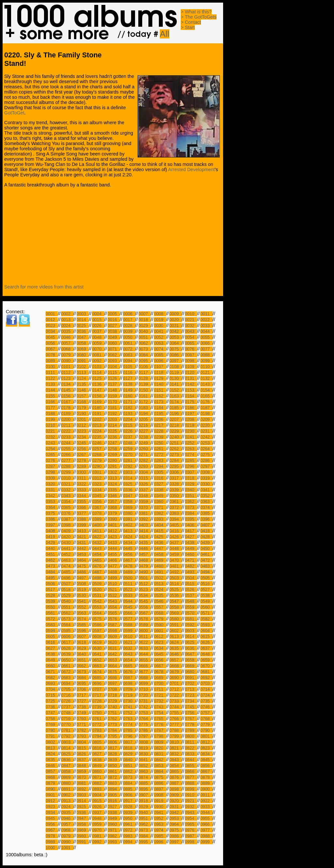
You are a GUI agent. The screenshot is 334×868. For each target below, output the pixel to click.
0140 (160, 384)
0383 (175, 513)
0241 (191, 437)
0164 (191, 396)
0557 (160, 607)
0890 (52, 789)
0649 (52, 660)
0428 (206, 537)
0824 (52, 754)
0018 (145, 320)
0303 (129, 472)
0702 (191, 683)
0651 (83, 660)
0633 (145, 648)
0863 (145, 771)
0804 (83, 742)
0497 (83, 578)
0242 (206, 437)
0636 (191, 648)
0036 (83, 331)
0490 (145, 572)
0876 (175, 777)
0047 (83, 337)
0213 (98, 425)
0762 (114, 719)
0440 (52, 548)
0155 (52, 396)
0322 (83, 484)
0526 (191, 589)
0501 (145, 578)
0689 (160, 677)
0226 (129, 431)
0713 (191, 689)
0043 (191, 331)
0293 (145, 466)
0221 (52, 431)
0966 (206, 824)
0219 (191, 425)
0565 (114, 613)
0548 (191, 601)
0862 (129, 771)
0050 (129, 337)
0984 (145, 836)
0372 (175, 507)
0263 (191, 449)
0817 (114, 748)
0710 (145, 689)
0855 (191, 765)
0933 (206, 807)
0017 (129, 320)
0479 (145, 566)
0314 (129, 478)
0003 (83, 314)
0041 (160, 331)
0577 (129, 619)
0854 (175, 765)
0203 (114, 419)
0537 (191, 595)
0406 (191, 525)
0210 (52, 425)
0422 (98, 537)
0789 (191, 730)
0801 (206, 736)
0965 (191, 824)
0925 (83, 807)
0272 (160, 455)
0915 (98, 801)
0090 (67, 361)
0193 (129, 413)
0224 (98, 431)
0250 (160, 443)
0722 (175, 695)
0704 (52, 689)
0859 (83, 771)
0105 (129, 367)
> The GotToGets (199, 17)
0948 (98, 818)
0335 (114, 490)
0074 (160, 349)
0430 (67, 543)
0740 (114, 707)
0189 (67, 413)
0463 (67, 560)
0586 (98, 625)
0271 (145, 455)
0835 (52, 760)
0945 (52, 818)
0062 (145, 343)
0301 (98, 472)
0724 (206, 695)
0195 (160, 413)
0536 (175, 595)
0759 (67, 719)
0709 (129, 689)
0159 (114, 396)
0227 (145, 431)
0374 (206, 507)
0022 (206, 320)
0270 (129, 455)
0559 (191, 607)
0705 (67, 689)
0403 (145, 525)
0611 (145, 636)
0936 (83, 812)
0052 (160, 337)
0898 (175, 789)
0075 (175, 349)
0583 (52, 625)
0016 (114, 320)
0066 (206, 343)
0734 (191, 701)
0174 (175, 402)
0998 (191, 842)
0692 (206, 677)
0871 (98, 777)
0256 (83, 449)
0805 (98, 742)
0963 (160, 824)
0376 (67, 513)
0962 (145, 824)
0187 (206, 408)
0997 (175, 842)
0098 (191, 361)
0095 (145, 361)
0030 (160, 325)
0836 (67, 760)
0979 (67, 836)
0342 (52, 496)
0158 (98, 396)
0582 (206, 619)
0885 (145, 783)
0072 (129, 349)
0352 (206, 496)
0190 (83, 413)
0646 (175, 654)
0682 (52, 677)
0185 (175, 408)
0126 (114, 378)
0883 (114, 783)
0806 (114, 742)
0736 (52, 707)
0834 (206, 754)
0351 (191, 496)
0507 (67, 584)
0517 (52, 589)
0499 (114, 578)
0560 (206, 607)
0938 (114, 812)
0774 (129, 724)
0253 (206, 443)
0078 (52, 355)
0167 (67, 402)
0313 (114, 478)
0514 (175, 584)
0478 (129, 566)
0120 (191, 372)
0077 (206, 349)
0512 (145, 584)
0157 (83, 396)
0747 (52, 713)
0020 (175, 320)
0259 (129, 449)
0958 (83, 824)
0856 (206, 765)
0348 (145, 496)
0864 (160, 771)
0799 (175, 736)
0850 (114, 765)
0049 (114, 337)
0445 (129, 548)
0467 (129, 560)
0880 (67, 783)
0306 (175, 472)
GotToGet (14, 113)
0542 (98, 601)
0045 (52, 337)
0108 (175, 367)
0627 (52, 648)
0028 (129, 325)
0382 (160, 513)
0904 (98, 795)
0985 (160, 836)
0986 (175, 836)
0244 (67, 443)
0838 (98, 760)
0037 (98, 331)
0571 (206, 613)
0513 (160, 584)
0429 (52, 543)
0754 (160, 713)
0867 (206, 771)
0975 (175, 830)
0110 (206, 367)
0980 (83, 836)
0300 (83, 472)
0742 (145, 707)
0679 (175, 672)
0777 (175, 724)
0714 (206, 689)
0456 (129, 554)
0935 (67, 812)
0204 (129, 419)
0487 (98, 572)
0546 (160, 601)
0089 (52, 361)
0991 (83, 842)
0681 (206, 672)
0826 (83, 754)
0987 (191, 836)
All (165, 34)
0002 (67, 314)
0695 (83, 683)
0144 (52, 390)
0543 (114, 601)
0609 (114, 636)
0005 (114, 314)
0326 (145, 484)
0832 (175, 754)
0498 (98, 578)
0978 (52, 836)
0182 (129, 408)
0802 (52, 742)
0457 (145, 554)
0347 (129, 496)
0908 (160, 795)
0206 (160, 419)
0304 (145, 472)
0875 (160, 777)
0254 (52, 449)
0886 (160, 783)
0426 (175, 537)
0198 (206, 413)
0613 (175, 636)
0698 (129, 683)
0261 (160, 449)
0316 (160, 478)
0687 (129, 677)
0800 (191, 736)
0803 (67, 742)
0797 (145, 736)
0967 (52, 830)
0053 (175, 337)
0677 (145, 672)
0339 (175, 490)
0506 (52, 584)
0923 (52, 807)
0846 (52, 765)
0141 (175, 384)
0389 (98, 519)
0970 (98, 830)
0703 (206, 683)
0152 (175, 390)
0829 (129, 754)
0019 (160, 320)
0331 (52, 490)
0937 (98, 812)
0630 (98, 648)
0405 (175, 525)
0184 (160, 408)
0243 (52, 443)
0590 (160, 625)
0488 (114, 572)
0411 (98, 531)
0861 (114, 771)
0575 (98, 619)
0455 (114, 554)
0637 (206, 648)
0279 (98, 460)
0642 (114, 654)
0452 (67, 554)
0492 (175, 572)
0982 (114, 836)
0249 (145, 443)
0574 (83, 619)
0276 (52, 460)
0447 (160, 548)
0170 (114, 402)
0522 (129, 589)
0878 (206, 777)
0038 (114, 331)
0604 (206, 631)
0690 (175, 677)
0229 (175, 431)
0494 (206, 572)
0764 (145, 719)
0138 (129, 384)
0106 (145, 367)
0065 (191, 343)
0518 (67, 589)
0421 (83, 537)
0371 (160, 507)
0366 (83, 507)
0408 (52, 531)
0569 (175, 613)
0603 (191, 631)
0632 (129, 648)
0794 (98, 736)
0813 (52, 748)
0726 (67, 701)
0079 (67, 355)
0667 (160, 666)
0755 (175, 713)
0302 (114, 472)
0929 (145, 807)
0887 (175, 783)
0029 (145, 325)
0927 (114, 807)
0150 (145, 390)
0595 (67, 631)
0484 (52, 572)
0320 (52, 484)
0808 (145, 742)
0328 (175, 484)
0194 (145, 413)
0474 (67, 566)
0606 (67, 636)
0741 (129, 707)
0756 (191, 713)
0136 (98, 384)
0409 (67, 531)
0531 (98, 595)
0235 (98, 437)
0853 (160, 765)
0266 (67, 455)
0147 (98, 390)
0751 (114, 713)
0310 (67, 478)
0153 (191, 390)
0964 (175, 824)
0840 (129, 760)
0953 (175, 818)
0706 (83, 689)
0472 (206, 560)
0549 (206, 601)
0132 (206, 378)
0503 (175, 578)
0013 (67, 320)
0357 (114, 501)
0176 (206, 402)
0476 (98, 566)
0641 (98, 654)
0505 (206, 578)
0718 (114, 695)
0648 (206, 654)
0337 (145, 490)
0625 (191, 642)
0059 (98, 343)
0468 (145, 560)
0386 (52, 519)
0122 (52, 378)
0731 (145, 701)
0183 (145, 408)
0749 (83, 713)
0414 (145, 531)
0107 (160, 367)
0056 (52, 343)
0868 (52, 777)
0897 (160, 789)
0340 (191, 490)
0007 (145, 314)
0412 (114, 531)
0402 (129, 525)
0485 (67, 572)
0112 (67, 372)
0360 (160, 501)
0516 (206, 584)
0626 (206, 642)
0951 (145, 818)
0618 (83, 642)
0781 (67, 730)
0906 (129, 795)
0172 (145, 402)
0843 (175, 760)
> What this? (196, 12)
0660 (52, 666)
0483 (206, 566)
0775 (145, 724)
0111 (52, 372)
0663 (98, 666)
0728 (98, 701)
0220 (206, 425)
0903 (83, 795)
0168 (83, 402)
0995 (145, 842)
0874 (145, 777)
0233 (67, 437)
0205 (145, 419)
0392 (145, 519)
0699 (145, 683)
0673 (83, 672)
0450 (206, 548)
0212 (83, 425)
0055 (206, 337)
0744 (175, 707)
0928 (129, 807)
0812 (206, 742)
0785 (129, 730)
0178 (67, 408)
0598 (114, 631)
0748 (67, 713)
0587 (114, 625)
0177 (52, 408)
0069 (83, 349)
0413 (129, 531)
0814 (67, 748)
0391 (129, 519)
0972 (129, 830)
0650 (67, 660)
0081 (98, 355)
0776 (160, 724)
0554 (114, 607)
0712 (175, 689)
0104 (114, 367)
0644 (145, 654)
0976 (191, 830)
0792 (67, 736)
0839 (114, 760)
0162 (160, 396)
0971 (114, 830)
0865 (175, 771)
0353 (52, 501)
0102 (83, 367)
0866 (191, 771)
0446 (145, 548)
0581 (191, 619)
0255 (67, 449)
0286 (206, 460)
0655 (145, 660)
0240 (175, 437)
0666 (145, 666)
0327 (160, 484)
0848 (83, 765)
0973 (145, 830)
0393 (160, 519)
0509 (98, 584)
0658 (191, 660)
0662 (83, 666)
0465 (98, 560)
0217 (160, 425)
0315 (145, 478)
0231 (206, 431)
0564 (98, 613)
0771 (83, 724)
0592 (191, 625)
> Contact (191, 22)
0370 (145, 507)
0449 (191, 548)
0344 (83, 496)
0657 (175, 660)
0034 (52, 331)
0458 (160, 554)
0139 (145, 384)
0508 (83, 584)
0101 (67, 367)
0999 (206, 842)
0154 (206, 390)
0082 (114, 355)
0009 (175, 314)
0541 (83, 601)
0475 (83, 566)
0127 (129, 378)
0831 (160, 754)
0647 (191, 654)
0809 (160, 742)
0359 (145, 501)
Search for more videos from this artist (44, 287)
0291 (114, 466)
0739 (98, 707)
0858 (67, 771)
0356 (98, 501)
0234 (83, 437)
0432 (98, 543)
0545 (145, 601)
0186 (191, 408)
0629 (83, 648)
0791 (52, 736)
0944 (206, 812)
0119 (175, 372)
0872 (114, 777)
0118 (160, 372)
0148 (114, 390)
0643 (129, 654)
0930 (160, 807)
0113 (83, 372)
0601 (160, 631)
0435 (145, 543)
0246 (98, 443)
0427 (191, 537)
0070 (98, 349)
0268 (98, 455)
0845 (206, 760)
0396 (206, 519)
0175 (191, 402)
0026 (98, 325)
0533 (129, 595)
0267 (83, 455)
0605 (52, 636)
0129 (160, 378)
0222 (67, 431)
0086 (175, 355)
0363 (206, 501)
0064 (175, 343)
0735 (206, 701)
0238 (145, 437)
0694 (67, 683)
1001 (67, 848)
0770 (67, 724)
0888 (191, 783)
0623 (160, 642)
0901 (52, 795)
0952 (160, 818)
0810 (175, 742)
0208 (191, 419)
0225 (114, 431)
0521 (114, 589)
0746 (206, 707)
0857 (52, 771)
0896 (145, 789)
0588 (129, 625)
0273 (175, 455)
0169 (98, 402)
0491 (160, 572)
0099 (206, 361)
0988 (206, 836)
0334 (98, 490)
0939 (129, 812)
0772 (98, 724)
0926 (98, 807)
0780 (52, 730)
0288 (67, 466)
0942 (175, 812)
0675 (114, 672)
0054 (191, 337)
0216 (145, 425)
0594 (52, 631)
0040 (145, 331)
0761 (98, 719)
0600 (145, 631)
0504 (191, 578)
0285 (191, 460)
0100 (52, 367)
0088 (206, 355)
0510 (114, 584)
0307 (191, 472)
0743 (160, 707)
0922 (206, 801)
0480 (160, 566)
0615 (206, 636)
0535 (160, 595)
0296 (191, 466)
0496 (67, 578)
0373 (191, 507)
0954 (191, 818)
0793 (83, 736)
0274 (191, 455)
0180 (98, 408)
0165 (206, 396)
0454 (98, 554)
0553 (98, 607)
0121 (206, 372)
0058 (83, 343)
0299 (67, 472)
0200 (67, 419)
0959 (98, 824)
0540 (67, 601)
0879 (52, 783)
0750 (98, 713)
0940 (145, 812)
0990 (67, 842)
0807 (129, 742)
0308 (206, 472)
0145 (67, 390)
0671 (52, 672)
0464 (83, 560)
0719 (129, 695)
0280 (114, 460)
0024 (67, 325)
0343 (67, 496)
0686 (114, 677)
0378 (98, 513)
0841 (145, 760)
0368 (114, 507)
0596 (83, 631)
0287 (52, 466)
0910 (191, 795)
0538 (206, 595)
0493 (191, 572)
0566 (129, 613)
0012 (52, 320)
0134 (67, 384)
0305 (160, 472)
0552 (83, 607)
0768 (206, 719)
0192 (114, 413)
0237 (129, 437)
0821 (175, 748)
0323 (98, 484)
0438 (191, 543)
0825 (67, 754)
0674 (98, 672)
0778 (191, 724)
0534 (145, 595)
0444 (114, 548)
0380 (129, 513)
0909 (175, 795)
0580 (175, 619)
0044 (206, 331)
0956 (52, 824)
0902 (67, 795)
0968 (67, 830)
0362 (191, 501)
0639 (67, 654)
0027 (114, 325)
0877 (191, 777)
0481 (175, 566)
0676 (129, 672)
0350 (175, 496)
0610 (129, 636)
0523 (145, 589)
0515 (191, 584)
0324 (114, 484)
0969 (83, 830)
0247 (114, 443)
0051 (145, 337)
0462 (52, 560)
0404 (160, 525)
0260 (145, 449)
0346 (114, 496)
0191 (98, 413)
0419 (52, 537)
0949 (114, 818)
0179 (83, 408)
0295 (175, 466)
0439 (206, 543)
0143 (206, 384)
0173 (160, 402)
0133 (52, 384)
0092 (98, 361)
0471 (191, 560)
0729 (114, 701)
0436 (160, 543)
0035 (67, 331)
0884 (129, 783)
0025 (83, 325)
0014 (83, 320)
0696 (98, 683)
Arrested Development (191, 169)
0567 (145, 613)
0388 (83, 519)
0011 (206, 314)
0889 (206, 783)
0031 (175, 325)
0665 (129, 666)
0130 (175, 378)
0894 (114, 789)
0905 (114, 795)
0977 (206, 830)
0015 (98, 320)
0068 (67, 349)
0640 (83, 654)
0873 (129, 777)
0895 (129, 789)
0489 (129, 572)
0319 (206, 478)
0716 (67, 695)
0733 (175, 701)
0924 (67, 807)
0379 (114, 513)
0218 (175, 425)
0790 (206, 730)
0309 (52, 478)
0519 (83, 589)
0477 (114, 566)
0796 (129, 736)
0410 (83, 531)
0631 (114, 648)
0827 (98, 754)
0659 (206, 660)
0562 (67, 613)
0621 (129, 642)
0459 (175, 554)
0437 (175, 543)
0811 (191, 742)
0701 (175, 683)
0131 (191, 378)
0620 (114, 642)
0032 (191, 325)
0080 (83, 355)
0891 (67, 789)
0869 (67, 777)
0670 (206, 666)
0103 (98, 367)
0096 (160, 361)
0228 (160, 431)
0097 (175, 361)
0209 (206, 419)
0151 (160, 390)
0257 (98, 449)
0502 (160, 578)
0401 (114, 525)
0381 (145, 513)
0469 (160, 560)
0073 (145, 349)
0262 (175, 449)
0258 (114, 449)
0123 (67, 378)
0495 (52, 578)
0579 (160, 619)
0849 (98, 765)
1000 (52, 848)
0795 (114, 736)
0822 (191, 748)
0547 (175, 601)
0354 (67, 501)
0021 (191, 320)
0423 (114, 537)
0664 (114, 666)
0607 (83, 636)
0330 (206, 484)
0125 (98, 378)
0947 (83, 818)
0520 (98, 589)
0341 (206, 490)
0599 (129, 631)
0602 (175, 631)
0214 (114, 425)
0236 (114, 437)
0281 (129, 460)
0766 (175, 719)
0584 (67, 625)
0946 (67, 818)
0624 (175, 642)
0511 (129, 584)
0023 (52, 325)
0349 (160, 496)
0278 (83, 460)
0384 (191, 513)
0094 (129, 361)
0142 (191, 384)
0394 (175, 519)
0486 (83, 572)
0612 (160, 636)
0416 (175, 531)
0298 (52, 472)
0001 (52, 314)
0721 (160, 695)
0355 (83, 501)
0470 (175, 560)
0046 (67, 337)
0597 (98, 631)
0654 (129, 660)
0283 (160, 460)
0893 (98, 789)
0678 (160, 672)
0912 (52, 801)
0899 (191, 789)
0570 (191, 613)
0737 (67, 707)
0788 (175, 730)
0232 (52, 437)
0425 (160, 537)
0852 (145, 765)
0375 (52, 513)
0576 (114, 619)
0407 (206, 525)
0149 (129, 390)
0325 (129, 484)
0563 (83, 613)
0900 (206, 789)
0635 (175, 648)
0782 (83, 730)
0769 (52, 724)
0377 (83, 513)
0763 (129, 719)
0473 (52, 566)
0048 (98, 337)
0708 (114, 689)
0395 (191, 519)
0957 (67, 824)
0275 (206, 455)
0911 (206, 795)
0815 (83, 748)
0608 (98, 636)
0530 (83, 595)
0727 (83, 701)
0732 (160, 701)
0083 (129, 355)
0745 (191, 707)
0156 (67, 396)
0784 (114, 730)
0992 (98, 842)
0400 (98, 525)
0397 (52, 525)
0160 (129, 396)
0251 (175, 443)
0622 (145, 642)
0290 (98, 466)
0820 (160, 748)
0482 (191, 566)
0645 (160, 654)
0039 (129, 331)
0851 (129, 765)
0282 (145, 460)
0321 (67, 484)
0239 (160, 437)
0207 (175, 419)
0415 (160, 531)
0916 (114, 801)
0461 (206, 554)
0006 (129, 314)
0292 (129, 466)
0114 (98, 372)
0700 (160, 683)
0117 (145, 372)
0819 (145, 748)
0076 (191, 349)
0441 (67, 548)
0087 (191, 355)
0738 (83, 707)
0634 (160, 648)
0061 (129, 343)
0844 (191, 760)
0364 (52, 507)
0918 (145, 801)
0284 (175, 460)
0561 (52, 613)
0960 (114, 824)
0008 (160, 314)
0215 (129, 425)
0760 (83, 719)
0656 (160, 660)
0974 (160, 830)
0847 (67, 765)
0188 (52, 413)
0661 (67, 666)
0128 (145, 378)
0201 (83, 419)
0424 (129, 537)
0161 (145, 396)
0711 (160, 689)
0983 (129, 836)
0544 (129, 601)
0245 (83, 443)
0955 (206, 818)
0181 (114, 408)
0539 (52, 601)
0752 (129, 713)
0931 (175, 807)
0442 (83, 548)
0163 (175, 396)
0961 (129, 824)
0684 (83, 677)
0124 (83, 378)
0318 (191, 478)
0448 (175, 548)
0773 (114, 724)
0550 (52, 607)
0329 (191, 484)
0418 (206, 531)
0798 (160, 736)
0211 (67, 425)
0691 (191, 677)
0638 (52, 654)
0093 (114, 361)
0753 (145, 713)
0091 (83, 361)
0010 (191, 314)
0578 (145, 619)
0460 (191, 554)
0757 (206, 713)
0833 (191, 754)
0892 (83, 789)
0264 (206, 449)
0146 (83, 390)
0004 (98, 314)
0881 (83, 783)
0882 (98, 783)
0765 (160, 719)
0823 (206, 748)
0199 (52, 419)
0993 (114, 842)
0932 (191, 807)
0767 (191, 719)
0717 (83, 695)
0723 (191, 695)
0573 (67, 619)
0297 (206, 466)
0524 (160, 589)
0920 (175, 801)
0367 (98, 507)
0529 (67, 595)
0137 (114, 384)
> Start (188, 27)
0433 (114, 543)
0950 (129, 818)
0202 (98, 419)
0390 (114, 519)
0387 (67, 519)
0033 (206, 325)
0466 (114, 560)
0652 (98, 660)
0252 (191, 443)
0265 (52, 455)
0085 (160, 355)
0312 (98, 478)
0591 (175, 625)
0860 (98, 771)
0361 (175, 501)
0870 (83, 777)
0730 (129, 701)
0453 (83, 554)
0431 (83, 543)
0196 (175, 413)
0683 (67, 677)
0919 (160, 801)
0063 (160, 343)
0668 (175, 666)
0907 (145, 795)
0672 (67, 672)
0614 (191, 636)
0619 (98, 642)
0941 (160, 812)
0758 (52, 719)
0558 (175, 607)
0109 (191, 367)
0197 (191, 413)
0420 (67, 537)
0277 (67, 460)
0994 (129, 842)
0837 (83, 760)
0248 (129, 443)
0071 (114, 349)
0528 (52, 595)
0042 (175, 331)
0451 (52, 554)
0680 (191, 672)
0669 (191, 666)
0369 (129, 507)
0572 (52, 619)
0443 (98, 548)
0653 (114, 660)
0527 (206, 589)
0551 (67, 607)
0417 (191, 531)
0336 (129, 490)
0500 (129, 578)
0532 (114, 595)
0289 (83, 466)
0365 (67, 507)
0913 (67, 801)
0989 (52, 842)
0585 (83, 625)
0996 (160, 842)
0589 (145, 625)
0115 (114, 372)
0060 (114, 343)
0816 (98, 748)
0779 (206, 724)
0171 (129, 402)
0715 (52, 695)
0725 (52, 701)
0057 (67, 343)
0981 (98, 836)
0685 (98, 677)
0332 (67, 490)
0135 (83, 384)
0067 (52, 349)
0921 (191, 801)
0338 (160, 490)
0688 (145, 677)
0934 (52, 812)
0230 (191, 431)
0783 (98, 730)
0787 (160, 730)
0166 (52, 402)
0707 (98, 689)
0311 (83, 478)
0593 (206, 625)
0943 (191, 812)
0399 (83, 525)
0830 (145, 754)
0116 (129, 372)
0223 (83, 431)
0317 (175, 478)
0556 (145, 607)
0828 (114, 754)
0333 (83, 490)
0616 (52, 642)
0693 (52, 683)
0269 (114, 455)
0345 (98, 496)
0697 (114, 683)
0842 (160, 760)
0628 (67, 648)
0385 (206, 513)
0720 (145, 695)
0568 (160, 613)
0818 (129, 748)
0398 (67, 525)
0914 (83, 801)
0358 (129, 501)
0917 (129, 801)
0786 (145, 730)
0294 (160, 466)
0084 (145, 355)
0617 (67, 642)
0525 (175, 589)
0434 (129, 543)
